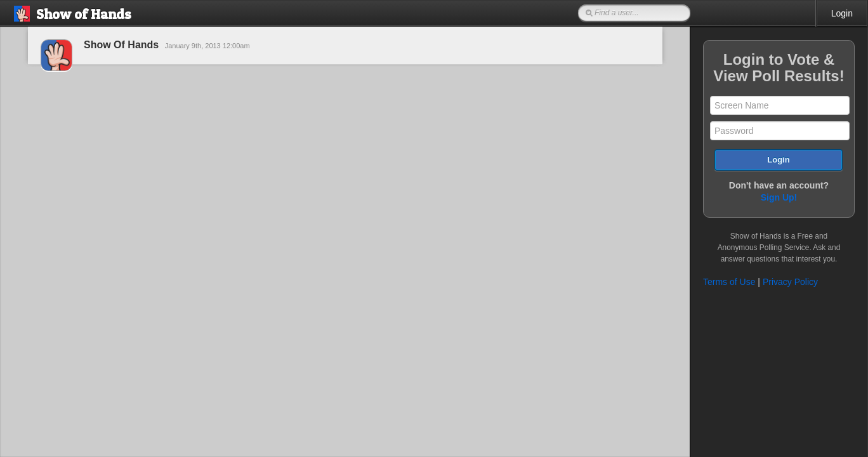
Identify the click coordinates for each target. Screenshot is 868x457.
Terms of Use (729, 282)
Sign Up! (779, 197)
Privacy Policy (790, 282)
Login (842, 13)
